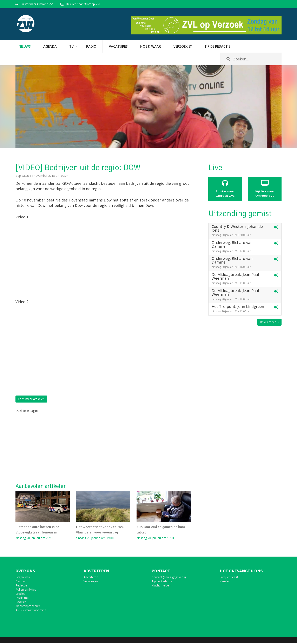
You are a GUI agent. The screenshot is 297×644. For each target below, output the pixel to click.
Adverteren (91, 578)
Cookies (21, 603)
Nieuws (25, 46)
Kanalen (225, 582)
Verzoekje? (183, 46)
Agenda (50, 46)
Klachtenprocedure (28, 607)
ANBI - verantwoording (31, 611)
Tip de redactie (217, 46)
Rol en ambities (26, 590)
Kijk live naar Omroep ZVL (84, 4)
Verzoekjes (91, 582)
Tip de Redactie (162, 582)
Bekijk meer (269, 322)
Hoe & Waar (151, 46)
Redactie (21, 586)
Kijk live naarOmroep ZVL (265, 189)
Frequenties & (229, 578)
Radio (91, 46)
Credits (20, 594)
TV (71, 46)
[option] (148, 107)
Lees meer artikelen (31, 399)
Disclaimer (22, 599)
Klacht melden (161, 586)
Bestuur (21, 582)
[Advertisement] (103, 448)
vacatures (118, 46)
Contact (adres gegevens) (169, 578)
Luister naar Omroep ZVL (37, 4)
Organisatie (23, 578)
